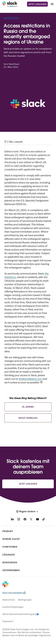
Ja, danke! (28, 407)
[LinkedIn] (12, 520)
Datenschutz (9, 600)
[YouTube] (37, 520)
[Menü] (52, 4)
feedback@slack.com (30, 379)
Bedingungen (25, 600)
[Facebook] (25, 520)
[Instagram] (19, 520)
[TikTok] (44, 520)
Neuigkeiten (11, 18)
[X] (31, 520)
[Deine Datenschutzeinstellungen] (22, 614)
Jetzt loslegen (37, 4)
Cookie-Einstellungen (13, 607)
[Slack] (10, 4)
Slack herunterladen (14, 593)
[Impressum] (10, 621)
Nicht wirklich (28, 418)
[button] (28, 511)
